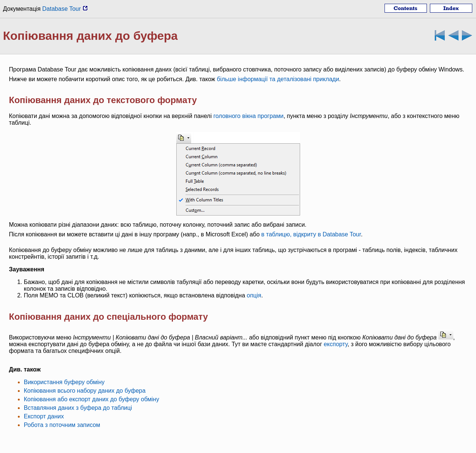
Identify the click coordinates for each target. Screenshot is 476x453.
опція (254, 295)
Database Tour (65, 9)
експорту (335, 344)
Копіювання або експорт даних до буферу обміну (91, 399)
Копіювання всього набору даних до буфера (85, 391)
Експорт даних (44, 416)
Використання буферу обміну (64, 382)
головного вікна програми (249, 116)
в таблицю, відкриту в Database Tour (311, 234)
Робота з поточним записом (62, 425)
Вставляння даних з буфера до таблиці (78, 408)
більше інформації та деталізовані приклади (278, 79)
